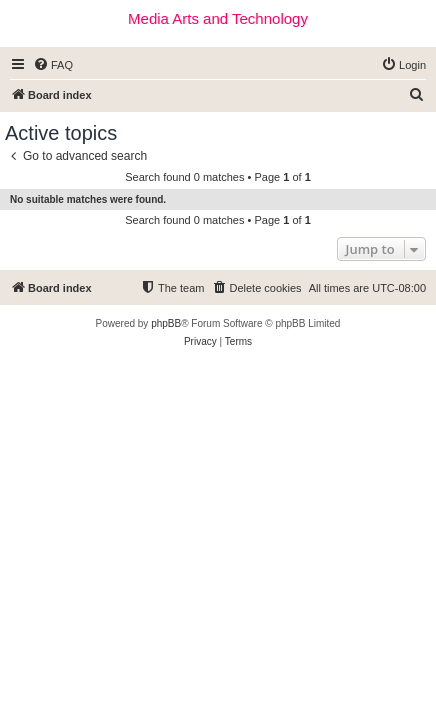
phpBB (166, 323)
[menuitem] (53, 65)
